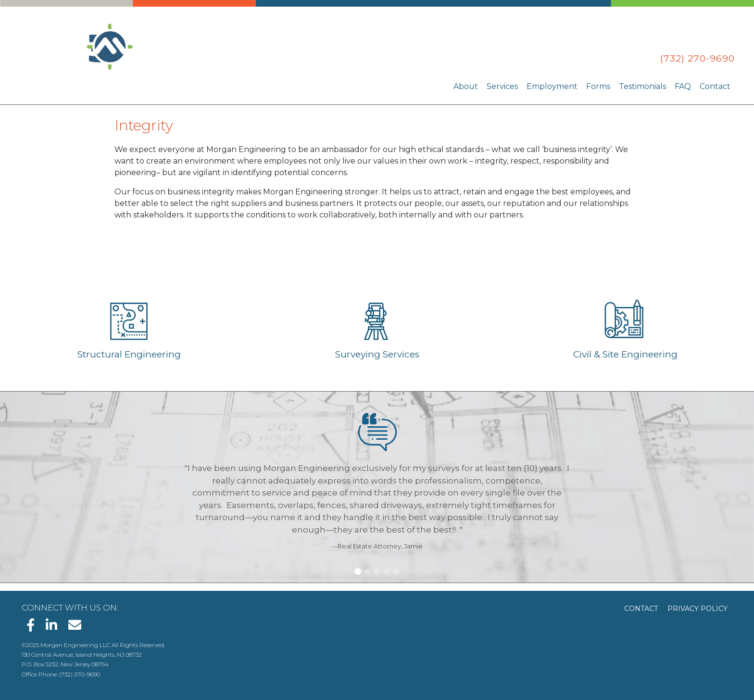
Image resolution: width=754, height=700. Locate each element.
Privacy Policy (697, 609)
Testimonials (642, 86)
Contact (715, 86)
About (466, 86)
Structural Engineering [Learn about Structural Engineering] (129, 354)
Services (502, 86)
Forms (598, 86)
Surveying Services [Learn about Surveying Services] (377, 354)
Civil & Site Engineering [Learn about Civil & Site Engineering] (625, 354)
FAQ (683, 86)
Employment (552, 86)
